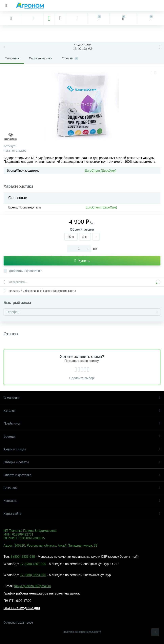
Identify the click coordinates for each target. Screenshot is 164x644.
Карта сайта (82, 514)
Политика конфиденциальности (82, 632)
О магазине (82, 398)
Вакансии (82, 488)
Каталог (82, 411)
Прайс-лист (82, 424)
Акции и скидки (82, 449)
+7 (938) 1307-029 (33, 564)
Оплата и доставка (82, 475)
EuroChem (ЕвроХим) (101, 171)
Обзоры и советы (82, 462)
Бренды (82, 436)
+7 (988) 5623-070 (33, 575)
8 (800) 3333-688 (23, 557)
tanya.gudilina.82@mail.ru (33, 586)
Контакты (82, 501)
